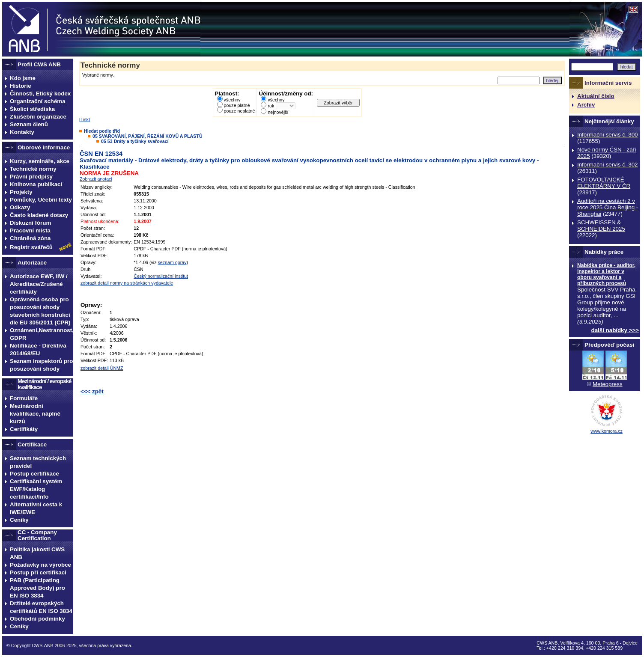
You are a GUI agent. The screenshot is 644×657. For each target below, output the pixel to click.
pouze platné (237, 105)
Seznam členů (29, 124)
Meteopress (608, 384)
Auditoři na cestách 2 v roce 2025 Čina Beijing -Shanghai (608, 207)
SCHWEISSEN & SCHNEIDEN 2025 (601, 226)
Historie (21, 86)
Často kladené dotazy (39, 215)
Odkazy (20, 207)
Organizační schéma (38, 101)
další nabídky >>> (615, 330)
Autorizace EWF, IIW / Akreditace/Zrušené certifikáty (39, 284)
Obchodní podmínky (37, 619)
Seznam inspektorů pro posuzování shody (41, 365)
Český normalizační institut (161, 276)
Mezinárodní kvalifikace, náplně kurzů (35, 414)
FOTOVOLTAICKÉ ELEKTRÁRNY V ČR (604, 183)
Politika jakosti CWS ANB (37, 553)
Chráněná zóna (30, 238)
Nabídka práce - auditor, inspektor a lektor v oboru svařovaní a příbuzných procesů (606, 274)
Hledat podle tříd (102, 131)
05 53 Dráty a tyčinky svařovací (135, 141)
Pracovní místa (30, 230)
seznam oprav (172, 262)
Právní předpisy (31, 177)
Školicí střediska (32, 109)
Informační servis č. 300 (607, 135)
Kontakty (22, 132)
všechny (232, 100)
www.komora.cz (607, 431)
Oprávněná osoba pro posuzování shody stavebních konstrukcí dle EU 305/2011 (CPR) (40, 311)
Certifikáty (24, 429)
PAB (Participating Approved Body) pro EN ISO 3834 (37, 588)
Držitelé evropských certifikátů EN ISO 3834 (41, 607)
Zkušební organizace (38, 117)
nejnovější (278, 112)
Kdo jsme (23, 78)
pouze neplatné (240, 111)
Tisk (85, 119)
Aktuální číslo (596, 96)
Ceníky (19, 520)
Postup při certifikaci (38, 572)
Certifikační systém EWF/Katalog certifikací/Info (36, 489)
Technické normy (33, 169)
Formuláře (24, 398)
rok (271, 106)
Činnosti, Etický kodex (40, 94)
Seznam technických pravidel (38, 462)
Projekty (21, 192)
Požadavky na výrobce (40, 565)
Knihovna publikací (36, 184)
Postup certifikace (34, 474)
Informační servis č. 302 (607, 165)
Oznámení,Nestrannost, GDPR (42, 334)
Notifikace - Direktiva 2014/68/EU (38, 349)
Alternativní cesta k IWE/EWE (36, 508)
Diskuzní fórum (30, 223)
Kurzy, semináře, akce (40, 161)
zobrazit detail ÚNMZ (102, 368)
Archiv (586, 105)
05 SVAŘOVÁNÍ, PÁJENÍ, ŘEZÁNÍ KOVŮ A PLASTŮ (148, 136)
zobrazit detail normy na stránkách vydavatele (127, 283)
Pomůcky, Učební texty (41, 200)
